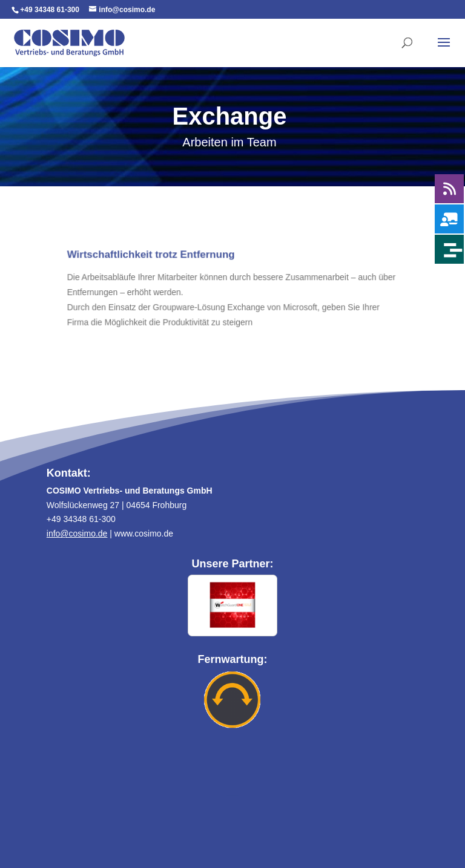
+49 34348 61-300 (50, 10)
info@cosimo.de (77, 534)
